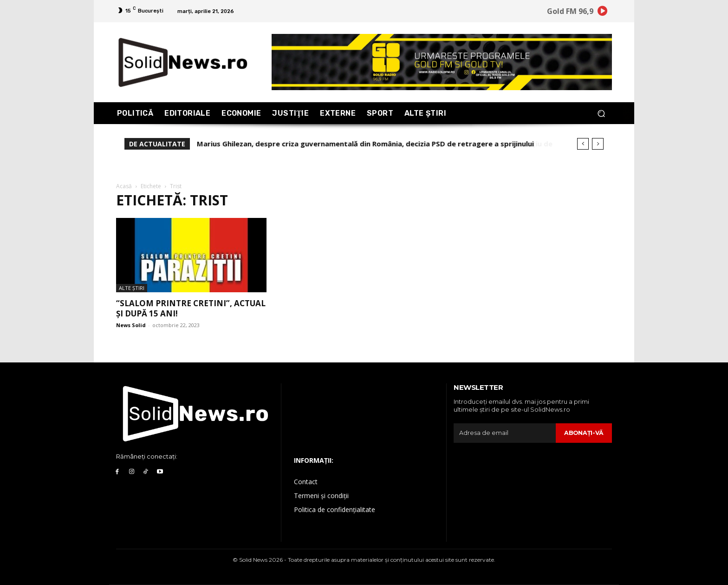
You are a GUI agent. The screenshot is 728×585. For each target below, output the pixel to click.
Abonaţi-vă (583, 433)
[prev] (583, 144)
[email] (504, 433)
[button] (601, 113)
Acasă (124, 186)
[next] (598, 144)
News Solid (131, 325)
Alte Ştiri (132, 288)
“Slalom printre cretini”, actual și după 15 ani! (191, 308)
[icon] (603, 13)
